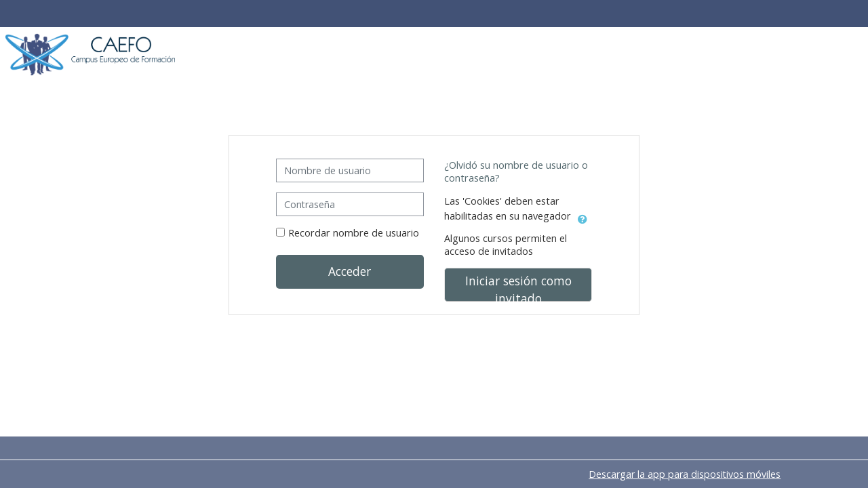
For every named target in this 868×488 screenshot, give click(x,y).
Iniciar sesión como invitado (518, 287)
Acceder (350, 271)
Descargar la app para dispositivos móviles (685, 474)
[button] (583, 217)
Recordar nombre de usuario (354, 233)
